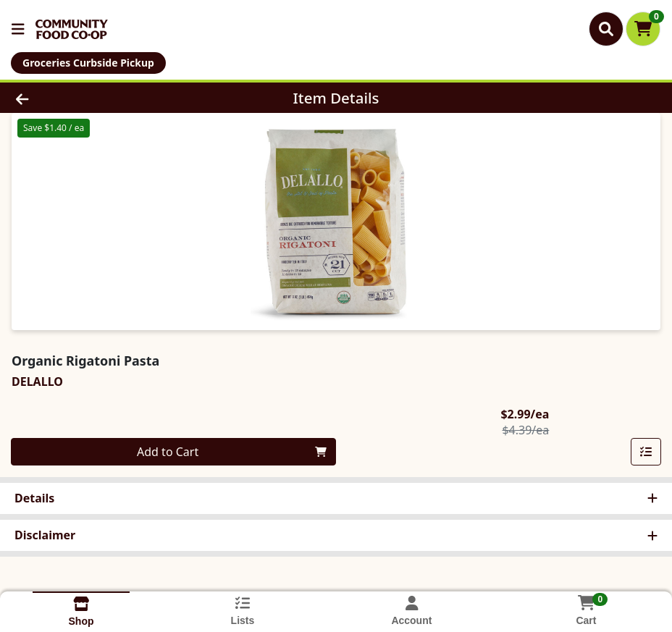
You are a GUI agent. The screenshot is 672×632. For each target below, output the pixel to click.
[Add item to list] (646, 452)
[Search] (606, 29)
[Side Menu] (18, 29)
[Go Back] (93, 98)
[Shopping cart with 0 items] (643, 29)
